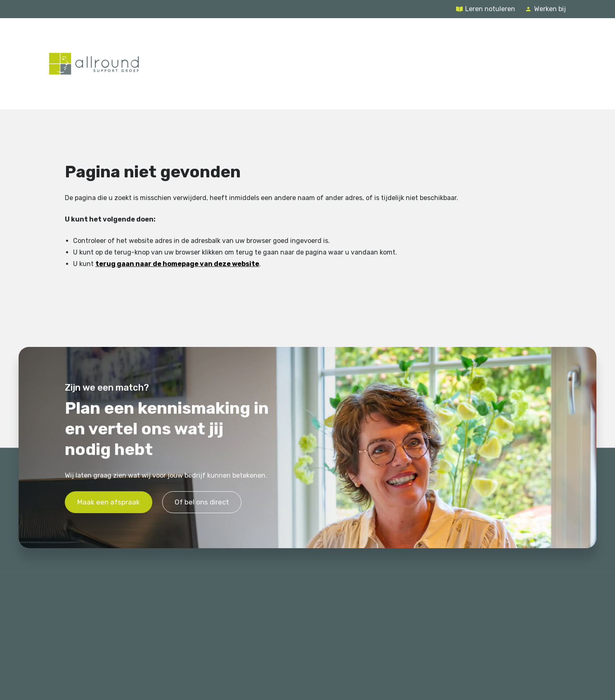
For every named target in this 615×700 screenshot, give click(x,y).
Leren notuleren (490, 9)
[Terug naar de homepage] (94, 64)
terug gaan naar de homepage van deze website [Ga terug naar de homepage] (177, 264)
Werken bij (550, 9)
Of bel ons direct (202, 502)
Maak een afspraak (109, 502)
